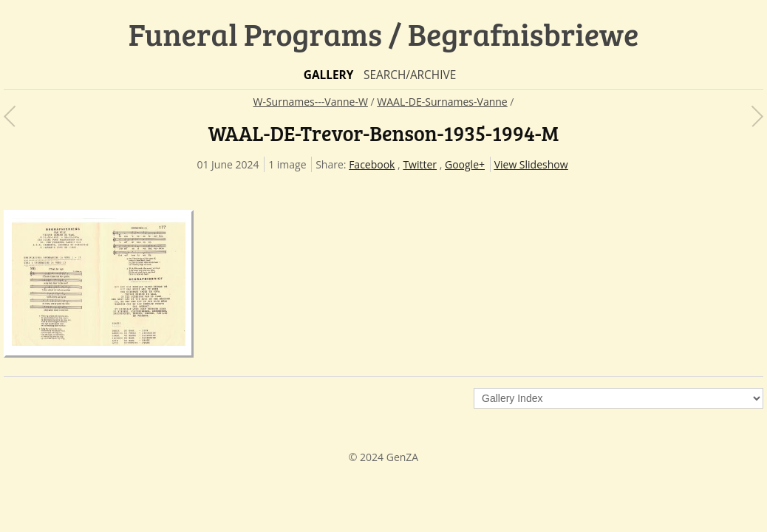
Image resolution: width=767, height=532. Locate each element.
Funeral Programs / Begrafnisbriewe (384, 34)
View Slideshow (531, 164)
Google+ (465, 164)
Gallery (329, 75)
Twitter (420, 164)
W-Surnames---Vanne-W (311, 102)
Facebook (372, 164)
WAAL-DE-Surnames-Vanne (442, 102)
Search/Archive (410, 75)
